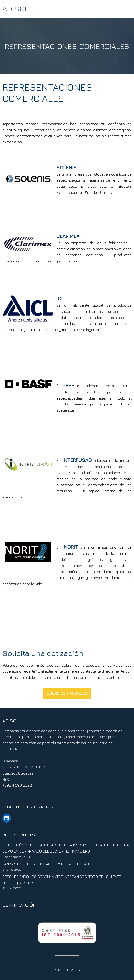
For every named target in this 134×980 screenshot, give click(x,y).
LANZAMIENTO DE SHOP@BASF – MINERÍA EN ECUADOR (48, 864)
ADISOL (15, 9)
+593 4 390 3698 (17, 785)
